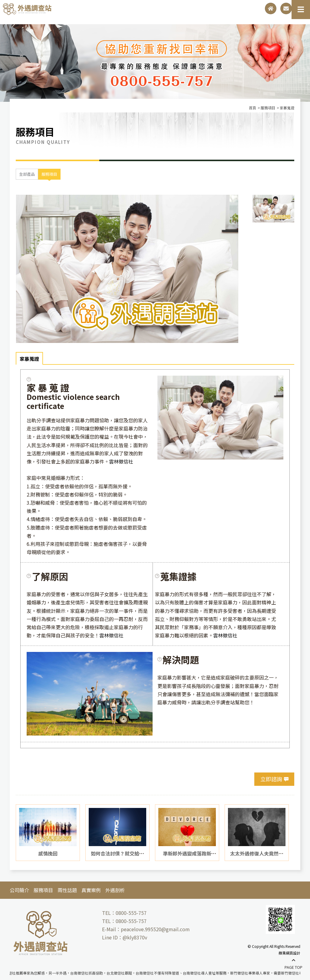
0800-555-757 (131, 912)
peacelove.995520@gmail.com (155, 929)
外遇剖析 (115, 889)
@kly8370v (135, 937)
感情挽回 (48, 852)
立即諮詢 (271, 778)
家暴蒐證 (29, 358)
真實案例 (91, 889)
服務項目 (49, 173)
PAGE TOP (294, 964)
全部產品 (27, 173)
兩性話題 (67, 889)
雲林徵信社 (121, 460)
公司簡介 (19, 889)
